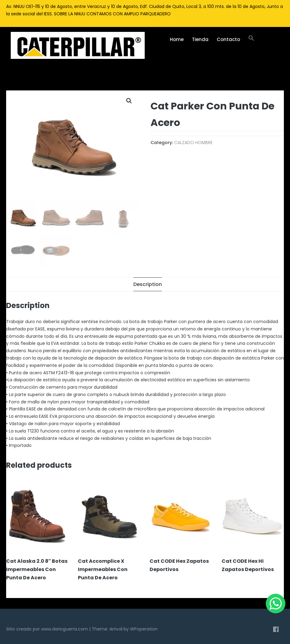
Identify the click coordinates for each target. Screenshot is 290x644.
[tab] (148, 285)
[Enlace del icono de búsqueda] (251, 40)
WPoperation (144, 629)
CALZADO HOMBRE (193, 143)
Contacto (228, 39)
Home (177, 39)
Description (148, 285)
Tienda (200, 39)
